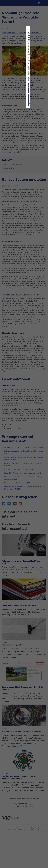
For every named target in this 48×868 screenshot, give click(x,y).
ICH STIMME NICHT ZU (29, 100)
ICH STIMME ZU (29, 88)
